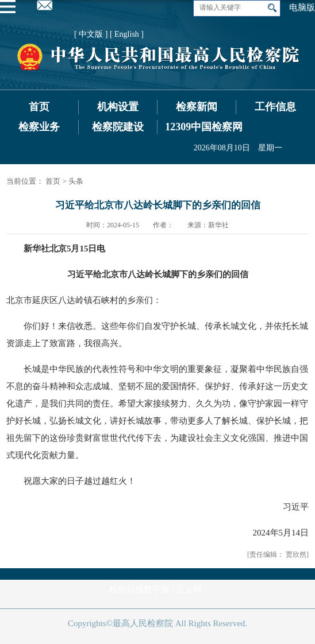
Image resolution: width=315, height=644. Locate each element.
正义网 (189, 589)
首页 (39, 107)
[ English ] (127, 34)
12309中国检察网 (204, 127)
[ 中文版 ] (91, 34)
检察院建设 (118, 127)
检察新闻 (197, 107)
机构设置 (118, 107)
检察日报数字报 (139, 589)
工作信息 (275, 107)
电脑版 (302, 7)
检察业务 (39, 127)
